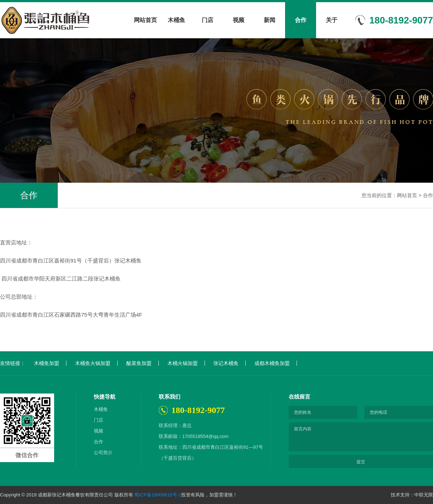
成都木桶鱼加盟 (272, 363)
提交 (361, 462)
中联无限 (424, 495)
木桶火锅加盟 (183, 363)
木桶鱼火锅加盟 (93, 363)
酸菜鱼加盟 (139, 363)
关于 (332, 20)
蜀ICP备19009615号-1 (158, 495)
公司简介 (103, 453)
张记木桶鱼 (226, 363)
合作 (301, 20)
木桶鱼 (176, 20)
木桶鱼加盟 (47, 363)
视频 (239, 20)
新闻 (270, 20)
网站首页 (145, 20)
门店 (207, 20)
